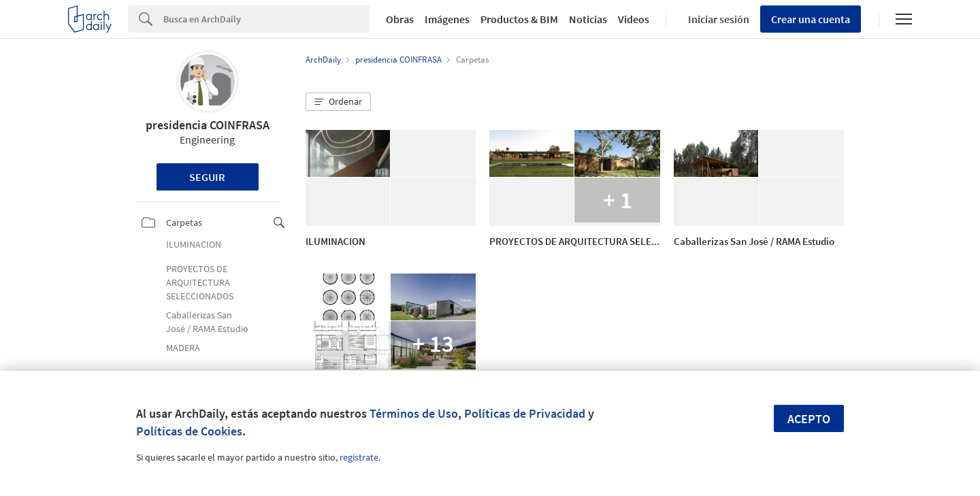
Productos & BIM (519, 19)
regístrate (359, 457)
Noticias (588, 19)
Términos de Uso (414, 413)
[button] (338, 102)
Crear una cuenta (811, 19)
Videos (634, 19)
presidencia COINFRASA (208, 125)
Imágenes (447, 19)
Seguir (207, 177)
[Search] (266, 19)
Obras (400, 19)
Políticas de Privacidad (525, 413)
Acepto (809, 419)
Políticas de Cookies (189, 431)
